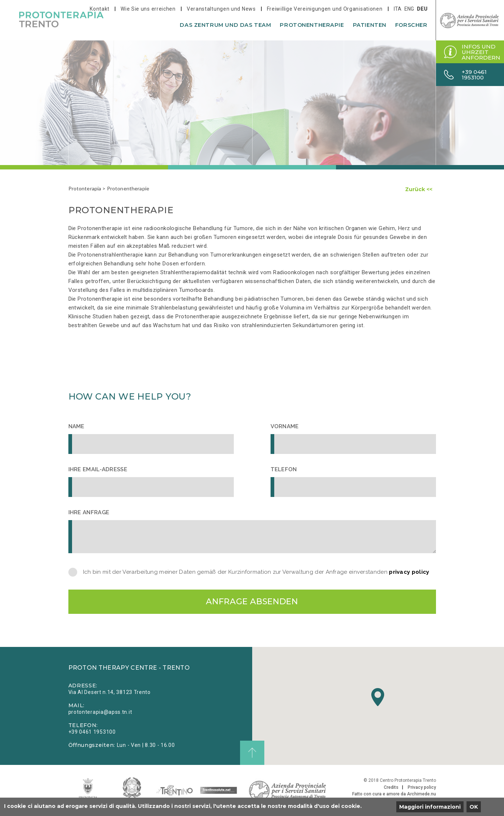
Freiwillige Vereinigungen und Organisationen (325, 9)
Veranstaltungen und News (221, 9)
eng (409, 9)
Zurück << (419, 189)
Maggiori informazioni (430, 807)
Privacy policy (422, 787)
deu (422, 9)
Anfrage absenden (252, 602)
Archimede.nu (421, 794)
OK (474, 807)
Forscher (411, 25)
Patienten (370, 25)
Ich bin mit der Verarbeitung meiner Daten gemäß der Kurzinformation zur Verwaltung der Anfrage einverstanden (256, 572)
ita (398, 9)
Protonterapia (85, 188)
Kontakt (100, 9)
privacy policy (409, 572)
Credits (391, 787)
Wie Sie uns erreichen (148, 9)
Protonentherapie (312, 25)
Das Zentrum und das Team (225, 25)
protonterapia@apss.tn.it (100, 712)
